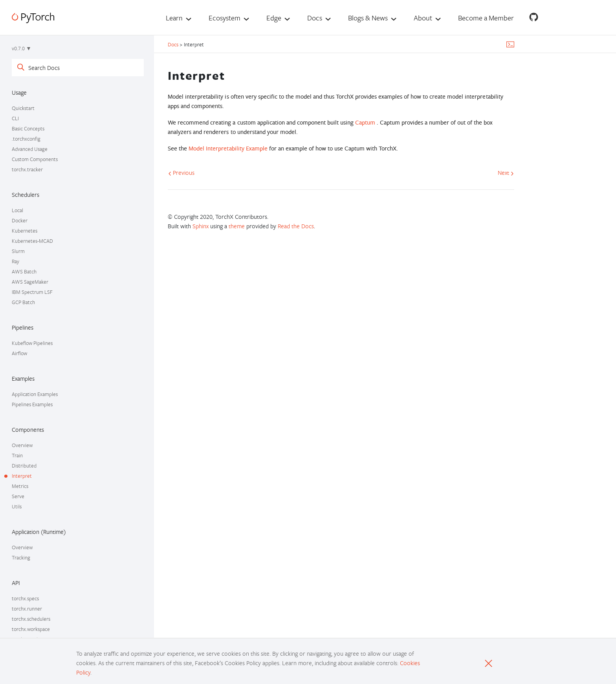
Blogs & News (368, 18)
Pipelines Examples (32, 404)
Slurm (18, 251)
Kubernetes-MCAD (32, 241)
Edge (274, 18)
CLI (15, 118)
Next (506, 172)
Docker (20, 220)
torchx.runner (27, 609)
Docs (315, 18)
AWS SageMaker (30, 282)
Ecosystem (225, 18)
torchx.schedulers (31, 619)
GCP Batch (23, 302)
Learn (174, 18)
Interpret (22, 476)
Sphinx (201, 226)
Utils (17, 506)
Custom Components (35, 159)
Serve (18, 496)
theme (237, 226)
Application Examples (35, 394)
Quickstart (23, 108)
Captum (365, 122)
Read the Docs (296, 226)
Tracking (21, 557)
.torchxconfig (26, 139)
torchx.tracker (27, 169)
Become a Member (486, 18)
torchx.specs (25, 598)
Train (17, 455)
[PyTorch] (33, 18)
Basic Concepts (28, 128)
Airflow (19, 353)
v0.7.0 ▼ (22, 48)
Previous (181, 172)
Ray (16, 261)
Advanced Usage (30, 149)
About (423, 18)
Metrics (20, 486)
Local (17, 210)
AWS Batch (24, 271)
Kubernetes (25, 231)
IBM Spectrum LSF (32, 292)
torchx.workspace (31, 629)
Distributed (24, 466)
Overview (22, 445)
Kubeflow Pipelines (32, 343)
